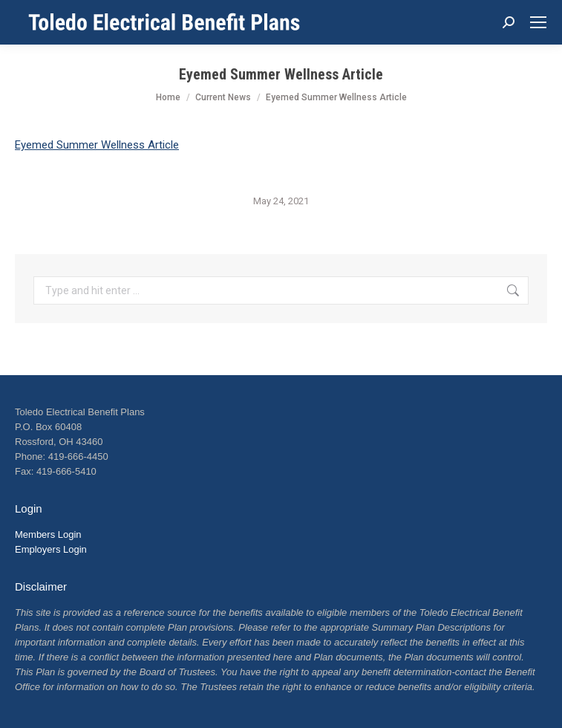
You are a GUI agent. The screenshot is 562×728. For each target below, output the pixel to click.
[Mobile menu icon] (538, 22)
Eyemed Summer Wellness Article (97, 145)
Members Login (48, 534)
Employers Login (51, 549)
